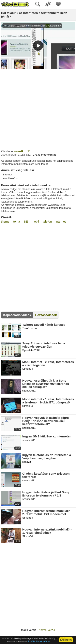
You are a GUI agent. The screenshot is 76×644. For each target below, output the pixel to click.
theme (5, 221)
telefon (47, 221)
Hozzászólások (46, 315)
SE (26, 221)
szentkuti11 (22, 151)
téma (17, 221)
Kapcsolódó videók (17, 315)
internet (61, 221)
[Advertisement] (38, 109)
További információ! (39, 641)
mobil (35, 221)
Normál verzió (47, 630)
